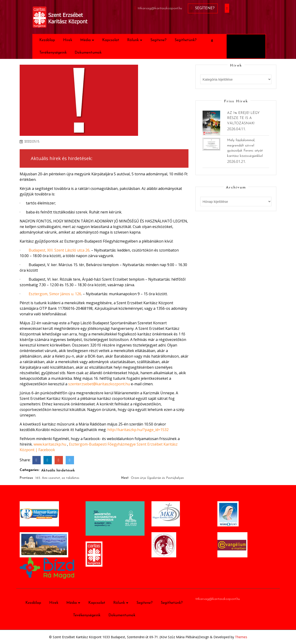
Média (85, 40)
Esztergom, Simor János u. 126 (55, 294)
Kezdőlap (47, 40)
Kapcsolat (111, 40)
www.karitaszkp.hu (50, 444)
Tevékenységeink (53, 53)
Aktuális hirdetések (58, 471)
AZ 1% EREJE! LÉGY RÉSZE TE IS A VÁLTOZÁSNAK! (243, 118)
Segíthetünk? (186, 40)
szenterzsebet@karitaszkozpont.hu (99, 384)
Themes (241, 637)
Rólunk (133, 40)
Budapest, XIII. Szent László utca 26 (59, 250)
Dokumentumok (88, 53)
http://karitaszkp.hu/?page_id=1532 (138, 430)
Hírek (68, 40)
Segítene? (203, 8)
